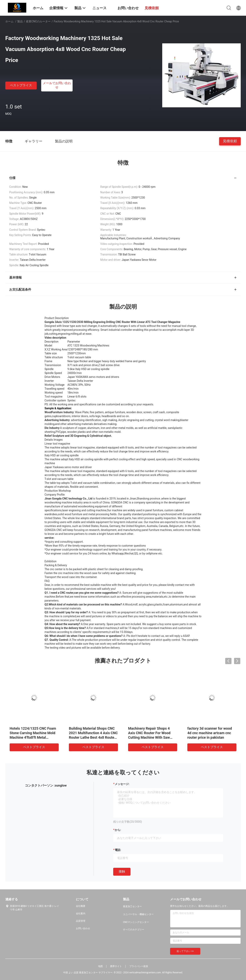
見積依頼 (230, 141)
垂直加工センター (132, 906)
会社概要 (81, 906)
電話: (118, 850)
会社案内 (81, 913)
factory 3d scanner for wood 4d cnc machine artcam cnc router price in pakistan (210, 733)
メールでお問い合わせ (57, 85)
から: (118, 830)
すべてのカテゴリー (134, 930)
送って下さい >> (185, 951)
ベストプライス (21, 85)
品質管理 (81, 921)
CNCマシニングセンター (136, 922)
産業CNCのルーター (38, 21)
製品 (20, 21)
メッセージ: (122, 784)
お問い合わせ (83, 928)
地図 (100, 966)
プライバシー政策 (139, 966)
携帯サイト (116, 966)
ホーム (9, 21)
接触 (122, 871)
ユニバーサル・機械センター (138, 914)
